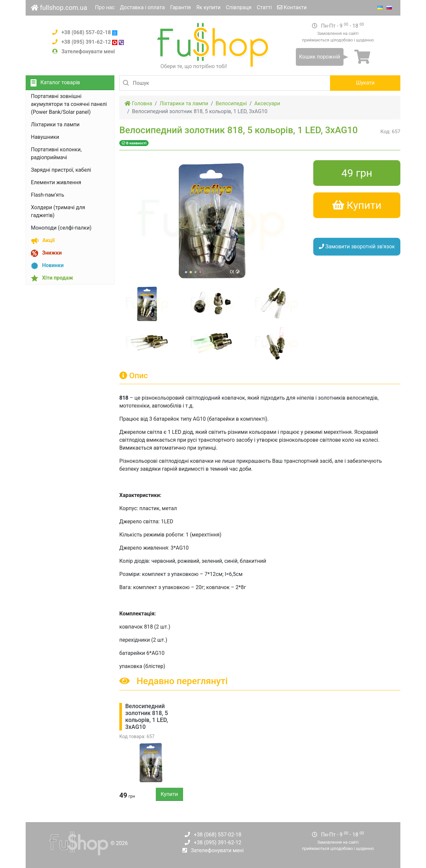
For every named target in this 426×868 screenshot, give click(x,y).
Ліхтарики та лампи (55, 124)
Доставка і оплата (142, 7)
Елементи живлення (56, 182)
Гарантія (180, 7)
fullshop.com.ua (59, 8)
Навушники (45, 137)
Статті (264, 7)
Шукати (365, 83)
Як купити (208, 7)
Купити (169, 794)
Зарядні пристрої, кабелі (61, 170)
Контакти (292, 7)
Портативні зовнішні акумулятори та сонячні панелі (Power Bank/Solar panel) (69, 104)
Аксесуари (267, 103)
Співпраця (239, 7)
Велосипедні (231, 103)
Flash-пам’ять (47, 195)
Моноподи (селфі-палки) (61, 228)
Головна (138, 103)
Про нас (105, 7)
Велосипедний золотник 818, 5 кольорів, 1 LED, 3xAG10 (147, 717)
